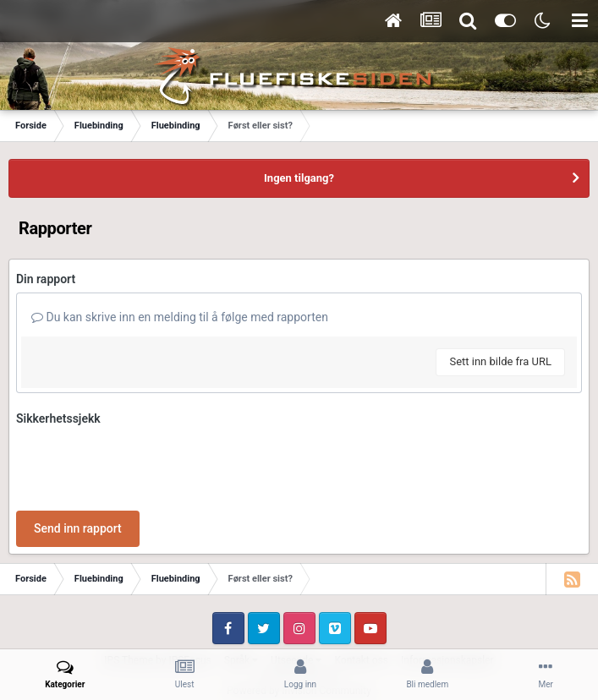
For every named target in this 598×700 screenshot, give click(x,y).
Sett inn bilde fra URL (500, 361)
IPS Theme (129, 594)
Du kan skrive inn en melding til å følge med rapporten (180, 317)
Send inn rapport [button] (78, 462)
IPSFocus (189, 594)
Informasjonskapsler (447, 594)
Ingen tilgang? (299, 178)
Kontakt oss (361, 594)
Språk (241, 594)
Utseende (296, 594)
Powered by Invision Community (299, 625)
